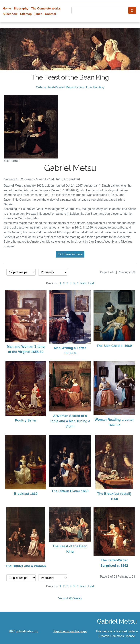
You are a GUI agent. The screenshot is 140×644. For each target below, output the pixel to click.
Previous (52, 283)
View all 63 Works (70, 598)
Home (7, 8)
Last (91, 283)
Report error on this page (70, 631)
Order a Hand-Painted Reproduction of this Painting (70, 87)
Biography (21, 8)
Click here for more (70, 254)
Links (38, 14)
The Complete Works (46, 8)
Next (83, 283)
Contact (51, 14)
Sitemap (26, 14)
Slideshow (10, 14)
